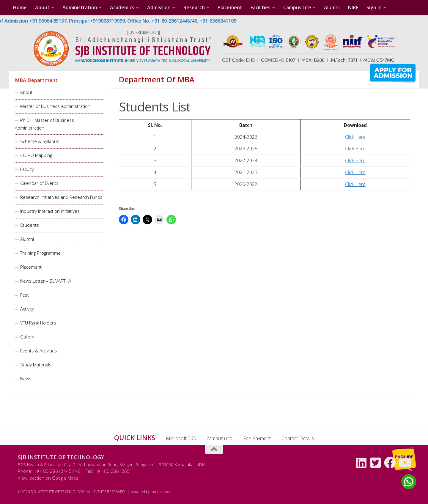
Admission (159, 7)
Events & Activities (39, 351)
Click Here (355, 137)
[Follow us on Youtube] (404, 463)
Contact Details (298, 438)
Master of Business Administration (55, 106)
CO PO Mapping (36, 155)
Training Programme (40, 253)
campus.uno (219, 438)
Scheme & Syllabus (40, 141)
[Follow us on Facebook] (390, 463)
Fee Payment (257, 438)
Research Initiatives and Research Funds (61, 197)
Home (20, 7)
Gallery (27, 337)
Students (30, 225)
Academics (122, 7)
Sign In (374, 7)
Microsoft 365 (181, 438)
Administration (80, 7)
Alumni (332, 7)
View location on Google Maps (48, 478)
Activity (27, 309)
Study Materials (36, 365)
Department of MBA (157, 80)
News (26, 379)
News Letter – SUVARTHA (46, 281)
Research (194, 7)
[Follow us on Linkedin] (361, 463)
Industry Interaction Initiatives (50, 211)
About (42, 7)
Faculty (27, 169)
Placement (230, 7)
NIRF (353, 7)
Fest (25, 295)
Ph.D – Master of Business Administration (44, 124)
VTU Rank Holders (38, 323)
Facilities (261, 7)
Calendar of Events (39, 183)
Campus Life (297, 7)
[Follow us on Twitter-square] (376, 463)
